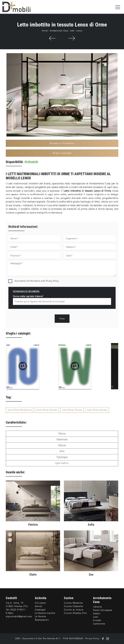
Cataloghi (40, 610)
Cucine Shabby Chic (75, 613)
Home (45, 31)
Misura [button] (62, 445)
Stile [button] (62, 451)
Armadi (97, 620)
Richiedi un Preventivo (62, 143)
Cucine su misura (74, 610)
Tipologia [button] (62, 457)
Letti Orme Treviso (72, 410)
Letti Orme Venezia (97, 410)
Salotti (97, 614)
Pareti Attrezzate (103, 610)
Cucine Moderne (73, 603)
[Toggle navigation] (118, 7)
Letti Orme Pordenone (20, 410)
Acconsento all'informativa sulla (37, 281)
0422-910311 (18, 610)
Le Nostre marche (45, 613)
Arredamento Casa (59, 31)
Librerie (97, 607)
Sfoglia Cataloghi (62, 153)
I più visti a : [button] (62, 463)
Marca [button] (62, 434)
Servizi (39, 606)
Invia (62, 319)
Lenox (79, 31)
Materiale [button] (62, 440)
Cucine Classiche (74, 606)
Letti (72, 31)
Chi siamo (40, 603)
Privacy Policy (52, 281)
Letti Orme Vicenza (47, 410)
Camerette (99, 624)
